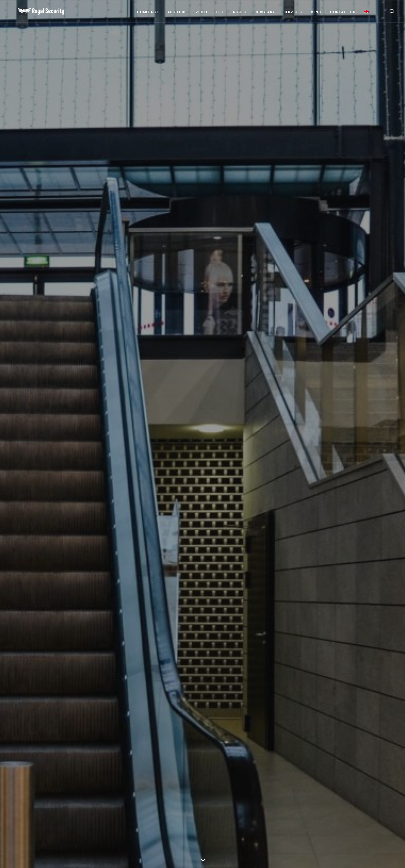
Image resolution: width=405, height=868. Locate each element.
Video (201, 12)
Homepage (148, 12)
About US (177, 12)
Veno (316, 12)
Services (293, 12)
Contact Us (343, 12)
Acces (239, 12)
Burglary (265, 12)
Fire (220, 12)
